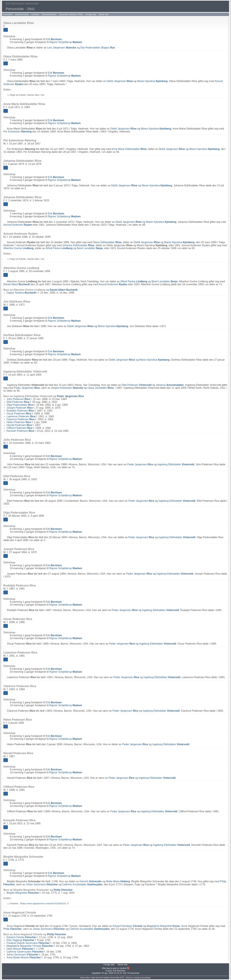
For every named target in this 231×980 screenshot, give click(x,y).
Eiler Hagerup (20, 940)
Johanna (170, 385)
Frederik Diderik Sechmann (28, 943)
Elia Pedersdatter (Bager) (98, 48)
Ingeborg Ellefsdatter (176, 464)
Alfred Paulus (59, 248)
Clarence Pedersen (21, 419)
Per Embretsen (17, 132)
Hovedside (8, 14)
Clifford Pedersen (20, 428)
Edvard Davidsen (128, 926)
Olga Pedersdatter (20, 405)
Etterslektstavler (49, 14)
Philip (63, 890)
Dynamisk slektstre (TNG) (71, 14)
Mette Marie (118, 881)
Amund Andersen (18, 225)
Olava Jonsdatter (101, 388)
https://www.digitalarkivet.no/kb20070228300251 (44, 904)
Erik (54, 39)
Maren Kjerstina (152, 81)
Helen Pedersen (19, 422)
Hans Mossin (20, 949)
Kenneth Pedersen (20, 431)
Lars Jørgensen (62, 48)
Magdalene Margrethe (163, 926)
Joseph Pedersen (20, 408)
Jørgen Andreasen (67, 388)
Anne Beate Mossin (24, 957)
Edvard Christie (21, 937)
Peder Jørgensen (27, 388)
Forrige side (91, 14)
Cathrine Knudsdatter (82, 884)
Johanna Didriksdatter (78, 245)
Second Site (115, 978)
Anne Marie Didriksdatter (129, 149)
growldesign (146, 978)
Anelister (35, 14)
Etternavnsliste (22, 14)
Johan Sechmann (42, 884)
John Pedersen (18, 399)
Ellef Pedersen (137, 385)
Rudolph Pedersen (20, 411)
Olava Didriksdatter (107, 242)
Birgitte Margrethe (23, 893)
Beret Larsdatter (90, 248)
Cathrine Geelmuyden (25, 952)
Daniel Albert (17, 284)
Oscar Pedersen (19, 414)
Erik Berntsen (119, 971)
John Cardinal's (105, 978)
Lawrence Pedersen (21, 416)
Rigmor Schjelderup (66, 42)
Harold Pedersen (19, 425)
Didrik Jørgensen (120, 81)
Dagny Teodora (21, 293)
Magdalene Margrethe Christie (30, 946)
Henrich (91, 881)
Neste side (104, 14)
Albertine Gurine (19, 248)
